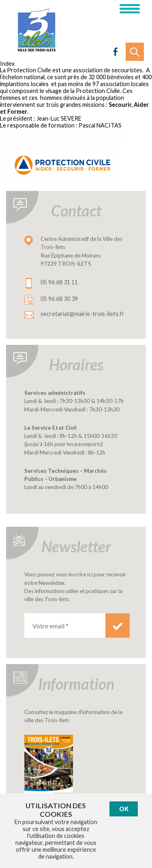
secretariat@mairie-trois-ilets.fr (82, 314)
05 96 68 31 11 (59, 282)
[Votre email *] (65, 626)
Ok (124, 809)
